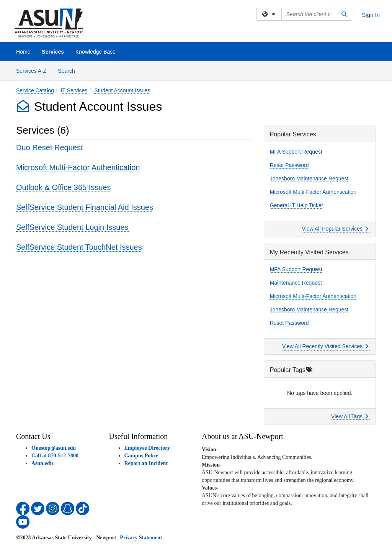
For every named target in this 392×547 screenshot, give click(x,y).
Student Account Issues (122, 90)
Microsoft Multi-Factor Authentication (78, 167)
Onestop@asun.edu (54, 448)
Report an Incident (146, 463)
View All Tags (350, 416)
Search (69, 70)
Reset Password (289, 165)
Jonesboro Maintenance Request (309, 179)
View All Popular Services (335, 229)
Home (23, 52)
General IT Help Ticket (296, 205)
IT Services (74, 90)
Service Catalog (35, 90)
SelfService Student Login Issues (72, 227)
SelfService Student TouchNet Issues (79, 247)
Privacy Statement (141, 538)
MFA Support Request (296, 152)
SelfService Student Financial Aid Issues (85, 207)
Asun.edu (42, 463)
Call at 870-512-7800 (55, 456)
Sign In (371, 15)
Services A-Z (31, 71)
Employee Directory (147, 448)
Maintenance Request (296, 283)
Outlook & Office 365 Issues (64, 187)
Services (53, 52)
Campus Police (141, 456)
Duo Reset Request (50, 147)
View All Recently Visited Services (325, 346)
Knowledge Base (96, 52)
